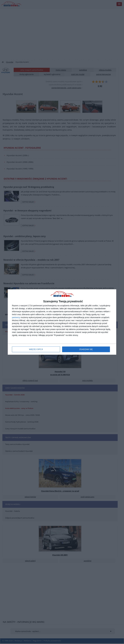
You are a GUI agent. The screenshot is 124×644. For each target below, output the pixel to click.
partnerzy (16, 317)
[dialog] (62, 322)
